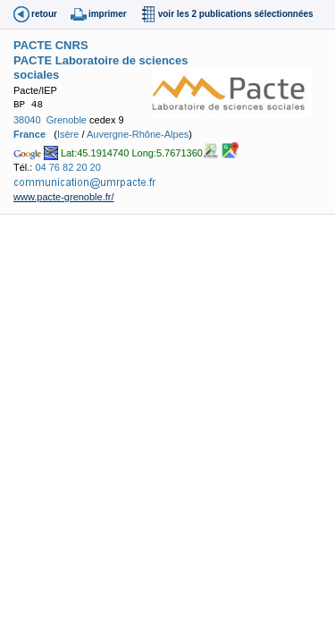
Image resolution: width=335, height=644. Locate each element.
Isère (68, 134)
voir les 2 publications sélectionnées (236, 14)
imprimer (108, 14)
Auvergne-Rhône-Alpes (138, 134)
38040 (27, 120)
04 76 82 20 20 (67, 167)
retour (44, 14)
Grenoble (67, 120)
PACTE (33, 45)
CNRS (72, 45)
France (29, 134)
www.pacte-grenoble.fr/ (64, 197)
